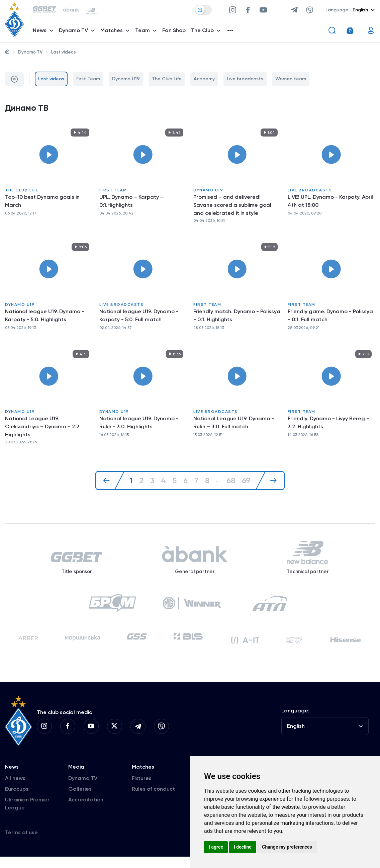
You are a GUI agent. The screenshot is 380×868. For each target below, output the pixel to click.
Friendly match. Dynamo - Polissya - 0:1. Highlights (237, 316)
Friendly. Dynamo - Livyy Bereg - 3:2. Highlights (328, 424)
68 (231, 482)
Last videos (51, 79)
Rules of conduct (153, 800)
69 (247, 482)
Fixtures (142, 790)
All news (15, 790)
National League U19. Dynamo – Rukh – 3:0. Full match (234, 424)
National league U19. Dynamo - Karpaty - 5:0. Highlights (45, 316)
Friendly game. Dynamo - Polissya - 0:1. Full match (330, 316)
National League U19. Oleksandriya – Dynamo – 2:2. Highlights (43, 428)
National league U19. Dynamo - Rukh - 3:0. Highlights (139, 424)
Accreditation (86, 811)
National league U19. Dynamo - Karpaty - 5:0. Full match (139, 316)
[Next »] (271, 482)
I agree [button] (216, 847)
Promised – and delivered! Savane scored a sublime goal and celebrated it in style (232, 206)
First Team (88, 79)
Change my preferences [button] (287, 847)
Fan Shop (175, 32)
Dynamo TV (30, 52)
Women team (291, 79)
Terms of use (21, 844)
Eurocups (17, 800)
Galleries (80, 800)
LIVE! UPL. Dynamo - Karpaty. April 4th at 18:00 (330, 202)
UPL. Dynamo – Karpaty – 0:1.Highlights (131, 202)
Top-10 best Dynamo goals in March (42, 202)
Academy (204, 79)
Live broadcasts (245, 79)
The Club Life (167, 79)
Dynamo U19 (126, 79)
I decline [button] (243, 847)
